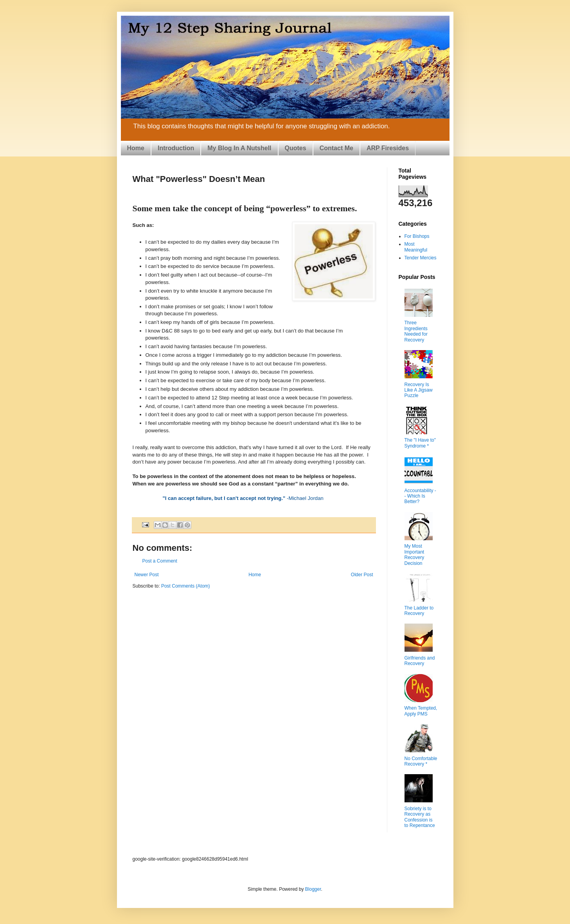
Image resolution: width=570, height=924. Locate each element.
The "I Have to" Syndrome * (420, 443)
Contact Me (336, 148)
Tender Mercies (421, 258)
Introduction (176, 148)
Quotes (296, 148)
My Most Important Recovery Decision (414, 555)
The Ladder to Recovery (419, 611)
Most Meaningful (416, 247)
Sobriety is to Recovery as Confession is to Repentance (420, 817)
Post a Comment (160, 561)
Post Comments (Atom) (186, 586)
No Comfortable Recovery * (421, 761)
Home (136, 148)
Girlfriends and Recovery (420, 661)
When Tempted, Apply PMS (421, 711)
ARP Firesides (388, 148)
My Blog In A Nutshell (239, 148)
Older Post (362, 575)
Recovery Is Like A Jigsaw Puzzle (419, 390)
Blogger (313, 889)
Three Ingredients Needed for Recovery (416, 331)
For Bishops (417, 236)
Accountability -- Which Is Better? (420, 496)
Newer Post (147, 575)
